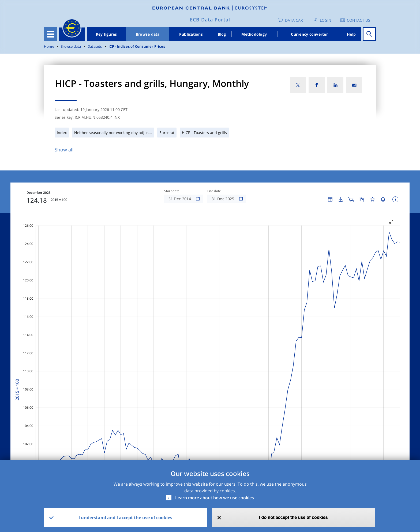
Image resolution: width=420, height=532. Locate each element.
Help (351, 34)
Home (49, 46)
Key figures (106, 34)
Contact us (359, 20)
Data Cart (295, 20)
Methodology (254, 34)
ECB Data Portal (210, 20)
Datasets (95, 46)
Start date (172, 191)
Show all (64, 150)
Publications (191, 34)
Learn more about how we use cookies (215, 498)
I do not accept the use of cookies (293, 517)
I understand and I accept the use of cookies (125, 518)
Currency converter (309, 34)
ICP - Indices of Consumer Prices (137, 46)
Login (326, 20)
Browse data (148, 34)
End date (214, 191)
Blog (222, 34)
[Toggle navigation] (51, 34)
